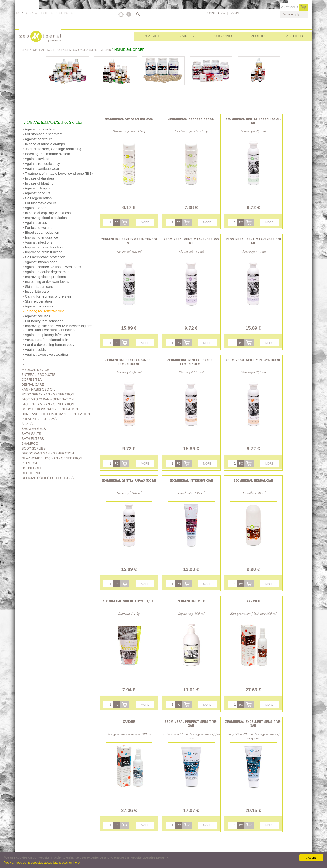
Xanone (129, 722)
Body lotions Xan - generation (50, 409)
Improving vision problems (44, 277)
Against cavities (36, 159)
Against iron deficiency (41, 164)
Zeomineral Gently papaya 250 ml (253, 360)
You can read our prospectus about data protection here (42, 862)
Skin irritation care (38, 286)
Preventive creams (39, 419)
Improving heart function (43, 247)
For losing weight (37, 227)
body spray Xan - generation (48, 394)
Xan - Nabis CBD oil (38, 389)
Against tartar (34, 208)
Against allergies (37, 188)
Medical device (35, 370)
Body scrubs (34, 448)
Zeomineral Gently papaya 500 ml (129, 480)
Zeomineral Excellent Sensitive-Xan (253, 724)
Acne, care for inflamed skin (45, 340)
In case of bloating (38, 183)
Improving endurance (40, 237)
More (145, 222)
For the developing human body (49, 345)
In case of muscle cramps (44, 144)
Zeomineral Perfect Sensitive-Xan (191, 724)
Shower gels (34, 429)
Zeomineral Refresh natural (129, 119)
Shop (26, 50)
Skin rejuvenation (37, 301)
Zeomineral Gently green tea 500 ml (129, 241)
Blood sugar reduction (41, 232)
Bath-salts (31, 434)
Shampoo (30, 443)
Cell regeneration (37, 198)
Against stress (35, 223)
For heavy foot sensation (43, 321)
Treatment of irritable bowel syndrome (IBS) (58, 173)
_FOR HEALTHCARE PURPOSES (52, 123)
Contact (152, 36)
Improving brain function (43, 252)
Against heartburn (38, 139)
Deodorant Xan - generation (48, 453)
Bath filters (33, 439)
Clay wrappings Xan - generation (52, 458)
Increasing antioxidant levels (46, 282)
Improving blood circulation (45, 218)
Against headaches (39, 129)
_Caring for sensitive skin (44, 311)
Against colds (34, 349)
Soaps (27, 424)
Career (187, 36)
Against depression (39, 306)
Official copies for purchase (49, 478)
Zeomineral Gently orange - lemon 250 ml (129, 362)
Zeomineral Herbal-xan (253, 480)
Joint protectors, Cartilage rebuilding (52, 149)
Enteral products (38, 375)
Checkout (290, 7)
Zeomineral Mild (191, 601)
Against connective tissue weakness (52, 267)
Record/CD (32, 473)
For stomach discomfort (42, 134)
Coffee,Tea (32, 380)
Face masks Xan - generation (48, 399)
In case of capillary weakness (47, 213)
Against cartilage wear (41, 168)
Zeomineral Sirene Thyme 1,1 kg (129, 601)
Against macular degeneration (47, 272)
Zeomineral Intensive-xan (191, 480)
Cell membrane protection (44, 257)
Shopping (223, 36)
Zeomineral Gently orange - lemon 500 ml (191, 362)
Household (32, 468)
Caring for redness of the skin (47, 296)
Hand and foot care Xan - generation (56, 414)
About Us (295, 36)
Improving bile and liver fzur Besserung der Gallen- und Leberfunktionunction (57, 328)
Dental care (33, 384)
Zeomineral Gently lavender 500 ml (253, 241)
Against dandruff (36, 193)
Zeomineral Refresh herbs (191, 119)
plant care (32, 463)
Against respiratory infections (46, 335)
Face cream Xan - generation (48, 404)
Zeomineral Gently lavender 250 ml (191, 241)
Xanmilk (253, 601)
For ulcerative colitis (39, 203)
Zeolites (259, 36)
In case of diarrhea (38, 178)
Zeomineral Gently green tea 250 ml (253, 121)
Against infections (38, 242)
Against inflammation (40, 262)
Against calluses (36, 316)
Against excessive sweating (45, 354)
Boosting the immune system (46, 154)
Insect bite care (36, 291)
